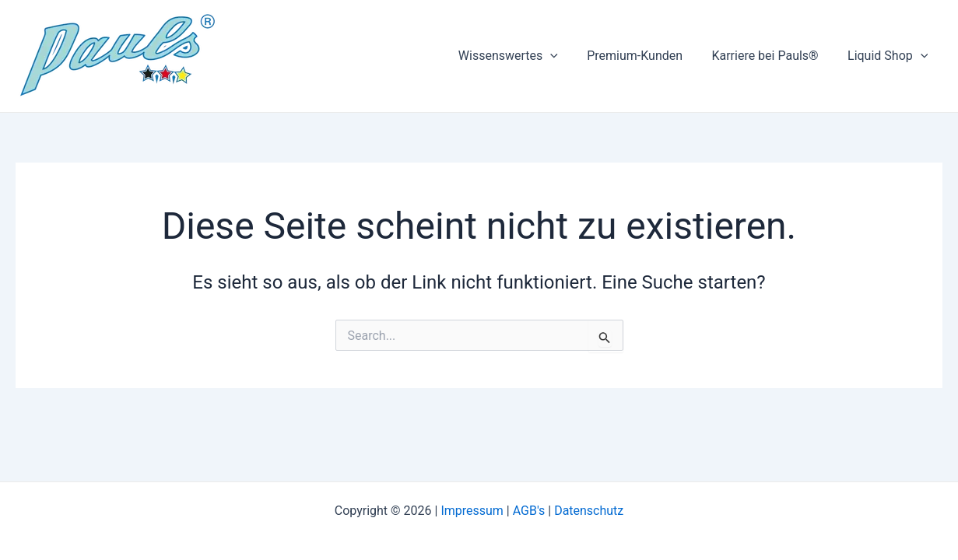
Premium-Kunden (645, 56)
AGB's (529, 511)
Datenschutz (589, 511)
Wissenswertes (522, 56)
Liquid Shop (890, 56)
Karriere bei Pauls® (771, 56)
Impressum (472, 511)
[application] (565, 56)
